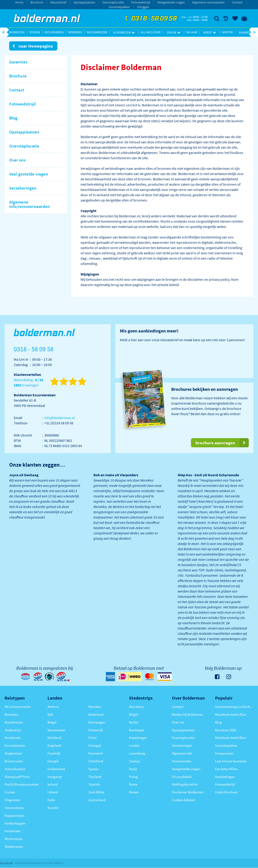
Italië (51, 800)
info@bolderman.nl (60, 418)
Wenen (134, 792)
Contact (237, 2)
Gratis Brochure (226, 792)
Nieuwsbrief (58, 2)
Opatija (134, 761)
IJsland (53, 792)
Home (19, 2)
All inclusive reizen (18, 707)
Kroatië (53, 808)
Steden (35, 32)
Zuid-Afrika (96, 792)
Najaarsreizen (14, 816)
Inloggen (143, 7)
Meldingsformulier (185, 784)
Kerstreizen (13, 831)
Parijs (133, 769)
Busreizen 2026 (226, 730)
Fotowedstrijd (141, 2)
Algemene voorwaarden (208, 2)
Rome (133, 784)
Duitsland (54, 738)
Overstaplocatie (113, 2)
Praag (133, 777)
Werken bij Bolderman (188, 714)
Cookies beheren (184, 800)
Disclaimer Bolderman (188, 792)
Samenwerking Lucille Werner (234, 707)
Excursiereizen (15, 745)
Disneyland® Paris (17, 777)
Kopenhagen (138, 738)
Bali (50, 714)
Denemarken (56, 730)
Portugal (95, 745)
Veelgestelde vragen (171, 2)
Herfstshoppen (15, 823)
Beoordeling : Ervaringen (28, 383)
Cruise (174, 32)
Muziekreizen (97, 32)
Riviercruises (14, 761)
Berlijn (134, 722)
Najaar (192, 32)
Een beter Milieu (226, 769)
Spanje (93, 769)
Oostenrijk (96, 730)
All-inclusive (151, 32)
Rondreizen (13, 738)
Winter (227, 32)
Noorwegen (97, 722)
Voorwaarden (182, 761)
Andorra (53, 707)
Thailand (95, 777)
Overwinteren (14, 808)
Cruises (10, 792)
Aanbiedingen (225, 777)
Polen (93, 738)
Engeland (54, 745)
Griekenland (56, 769)
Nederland (96, 714)
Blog (218, 722)
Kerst (210, 32)
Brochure (37, 2)
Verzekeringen (182, 745)
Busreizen (17, 32)
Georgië (53, 761)
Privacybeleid (182, 777)
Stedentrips (13, 730)
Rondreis (75, 32)
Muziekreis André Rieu (231, 714)
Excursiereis (54, 32)
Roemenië (95, 753)
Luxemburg (137, 753)
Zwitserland (97, 800)
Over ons (178, 722)
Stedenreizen (14, 847)
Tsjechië (94, 784)
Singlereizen (13, 753)
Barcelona (136, 707)
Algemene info (182, 753)
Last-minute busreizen (231, 761)
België (52, 722)
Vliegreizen (124, 32)
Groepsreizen (224, 753)
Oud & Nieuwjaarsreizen (22, 784)
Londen (134, 745)
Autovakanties (15, 769)
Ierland (53, 784)
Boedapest (137, 730)
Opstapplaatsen (84, 2)
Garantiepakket (119, 7)
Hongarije (55, 777)
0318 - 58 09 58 (150, 19)
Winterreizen (14, 839)
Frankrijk (54, 753)
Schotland (96, 761)
